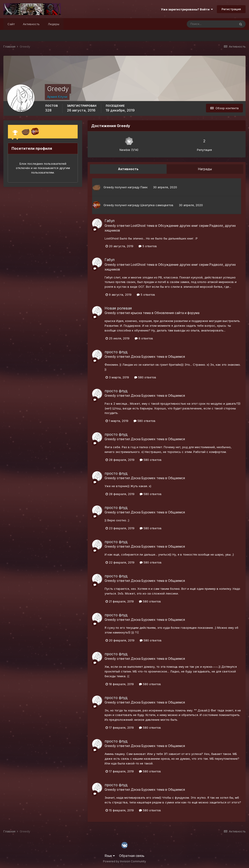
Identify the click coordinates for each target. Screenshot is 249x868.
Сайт (11, 24)
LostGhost (138, 226)
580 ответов (145, 377)
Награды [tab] (205, 169)
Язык (110, 856)
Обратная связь (132, 856)
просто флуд (116, 352)
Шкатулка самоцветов (157, 205)
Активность (31, 24)
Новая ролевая (118, 308)
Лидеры (54, 24)
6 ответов (144, 338)
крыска (136, 313)
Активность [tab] (128, 169)
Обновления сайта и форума (177, 313)
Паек (144, 187)
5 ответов (148, 246)
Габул (110, 221)
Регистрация (231, 9)
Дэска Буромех (143, 357)
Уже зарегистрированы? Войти (187, 9)
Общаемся (176, 357)
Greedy (109, 187)
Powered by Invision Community (124, 861)
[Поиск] (211, 24)
